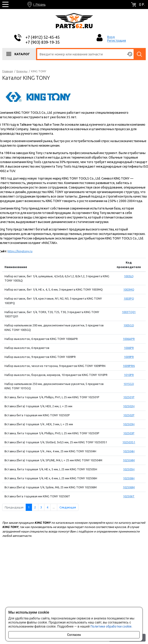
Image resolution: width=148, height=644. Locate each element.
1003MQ (129, 289)
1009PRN (129, 366)
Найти (140, 54)
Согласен (74, 635)
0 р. (142, 5)
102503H (129, 424)
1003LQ (129, 276)
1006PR (129, 348)
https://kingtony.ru (20, 251)
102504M (129, 460)
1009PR (129, 357)
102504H (129, 451)
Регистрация (117, 41)
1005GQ (129, 325)
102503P (129, 433)
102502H (129, 406)
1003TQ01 (129, 312)
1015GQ (129, 384)
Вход (111, 37)
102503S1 (129, 442)
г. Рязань (39, 5)
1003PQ (129, 298)
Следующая (68, 507)
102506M (129, 487)
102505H (129, 469)
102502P (129, 415)
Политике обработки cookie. (111, 626)
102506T (129, 496)
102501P (129, 397)
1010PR (129, 375)
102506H (129, 478)
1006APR (129, 339)
